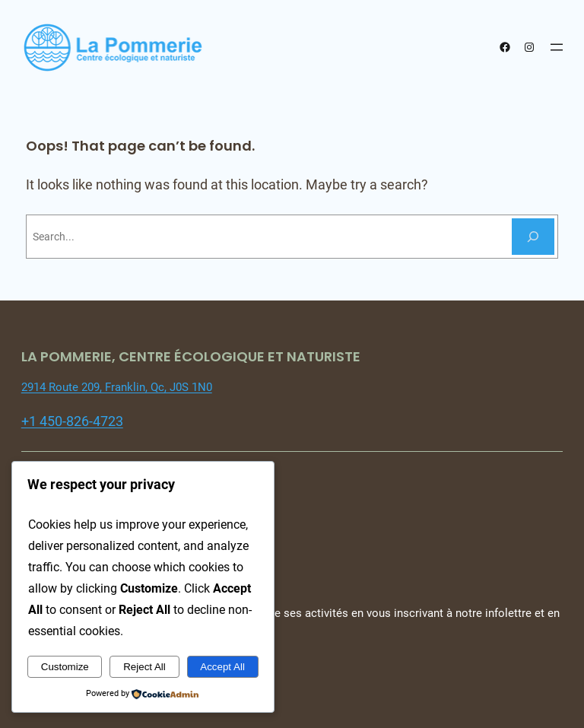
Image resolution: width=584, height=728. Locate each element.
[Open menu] (557, 47)
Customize (65, 667)
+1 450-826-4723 (72, 421)
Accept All (222, 667)
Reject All (144, 667)
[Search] (533, 237)
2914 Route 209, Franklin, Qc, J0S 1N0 (117, 387)
